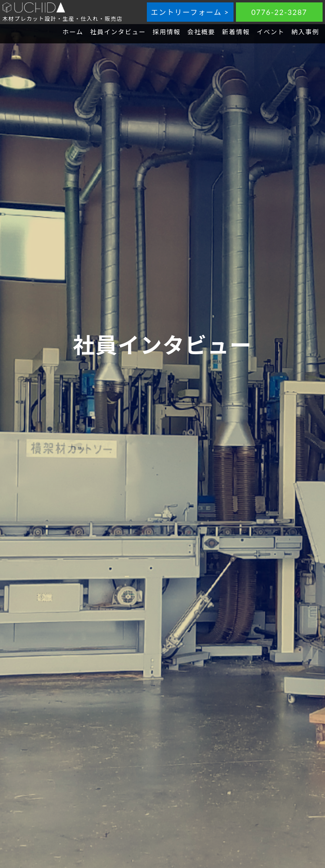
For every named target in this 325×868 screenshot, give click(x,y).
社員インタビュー (118, 32)
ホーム (73, 32)
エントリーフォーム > (190, 12)
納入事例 (305, 32)
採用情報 (167, 32)
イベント (271, 32)
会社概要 (201, 32)
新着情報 (236, 32)
